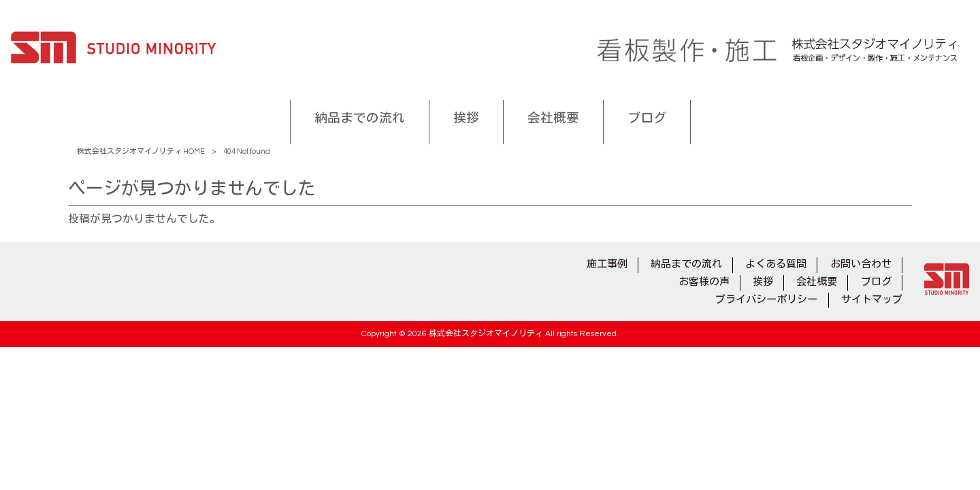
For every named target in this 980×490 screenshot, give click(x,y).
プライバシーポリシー (766, 300)
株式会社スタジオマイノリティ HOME (141, 151)
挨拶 (763, 282)
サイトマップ (872, 300)
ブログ (876, 282)
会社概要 (817, 282)
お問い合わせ (861, 264)
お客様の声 (704, 282)
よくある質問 (776, 264)
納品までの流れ (686, 264)
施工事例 (607, 264)
